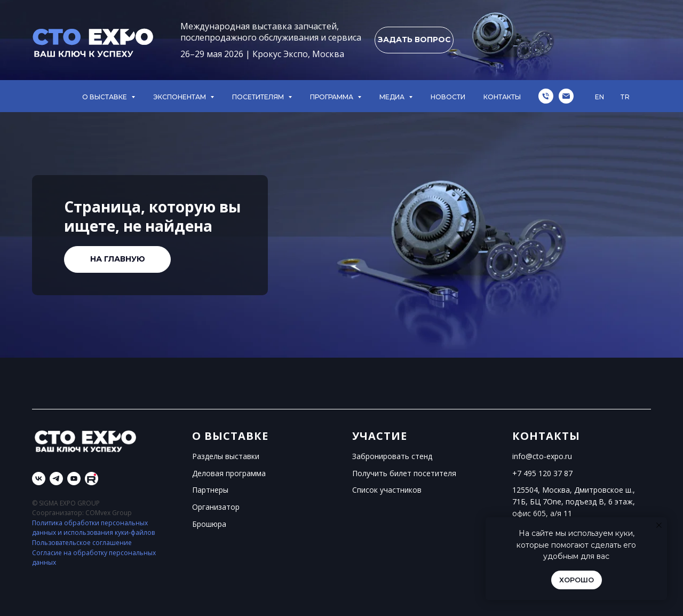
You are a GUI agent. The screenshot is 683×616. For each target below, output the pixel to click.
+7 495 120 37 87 (542, 473)
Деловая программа (229, 473)
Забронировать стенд (392, 456)
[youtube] (74, 479)
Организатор (216, 507)
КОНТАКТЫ (502, 97)
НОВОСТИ (448, 97)
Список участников (387, 490)
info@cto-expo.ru (542, 456)
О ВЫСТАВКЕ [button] (105, 97)
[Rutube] (92, 479)
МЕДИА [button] (393, 97)
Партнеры (210, 490)
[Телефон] (546, 96)
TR (625, 97)
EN (599, 97)
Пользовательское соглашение (82, 543)
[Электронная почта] (566, 96)
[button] (414, 40)
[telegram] (56, 479)
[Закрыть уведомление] (659, 525)
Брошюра (209, 524)
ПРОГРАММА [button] (332, 97)
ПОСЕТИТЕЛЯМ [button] (259, 97)
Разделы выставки (226, 456)
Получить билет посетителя (404, 473)
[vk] (39, 479)
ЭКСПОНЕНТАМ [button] (180, 97)
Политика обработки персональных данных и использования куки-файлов (93, 528)
